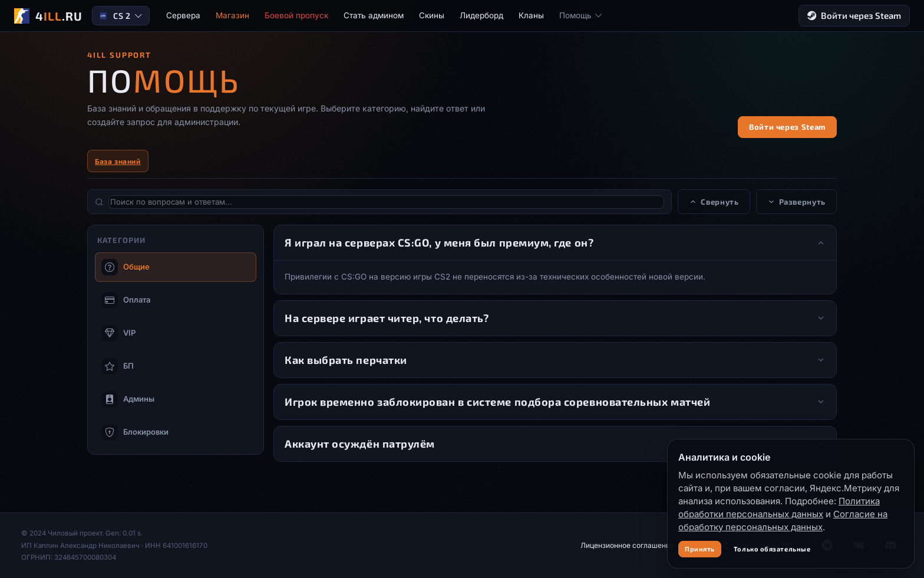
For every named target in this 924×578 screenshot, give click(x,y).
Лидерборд (481, 15)
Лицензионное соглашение (627, 545)
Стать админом (374, 15)
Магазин (232, 15)
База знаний (118, 161)
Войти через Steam (854, 16)
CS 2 (120, 16)
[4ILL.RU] (48, 16)
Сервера (183, 15)
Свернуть (714, 202)
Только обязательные (772, 549)
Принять (700, 549)
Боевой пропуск (296, 15)
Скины (432, 15)
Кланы (531, 15)
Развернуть (797, 202)
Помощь (581, 15)
